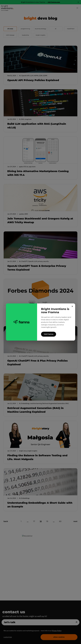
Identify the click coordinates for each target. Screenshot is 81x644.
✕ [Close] (72, 306)
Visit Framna (49, 334)
